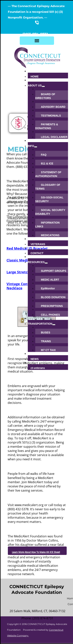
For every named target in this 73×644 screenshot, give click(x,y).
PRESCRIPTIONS (52, 306)
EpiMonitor (48, 288)
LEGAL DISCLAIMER (54, 137)
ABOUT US (35, 85)
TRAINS (46, 341)
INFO (31, 146)
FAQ (44, 155)
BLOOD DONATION (53, 297)
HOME (35, 76)
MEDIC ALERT (50, 280)
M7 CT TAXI (48, 350)
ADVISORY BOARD (53, 107)
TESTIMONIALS (51, 116)
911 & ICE (47, 163)
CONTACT (37, 253)
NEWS (35, 359)
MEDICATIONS (50, 235)
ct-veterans (38, 368)
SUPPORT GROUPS (54, 271)
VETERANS (38, 244)
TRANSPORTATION (40, 324)
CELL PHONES (50, 315)
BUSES (46, 332)
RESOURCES (36, 262)
